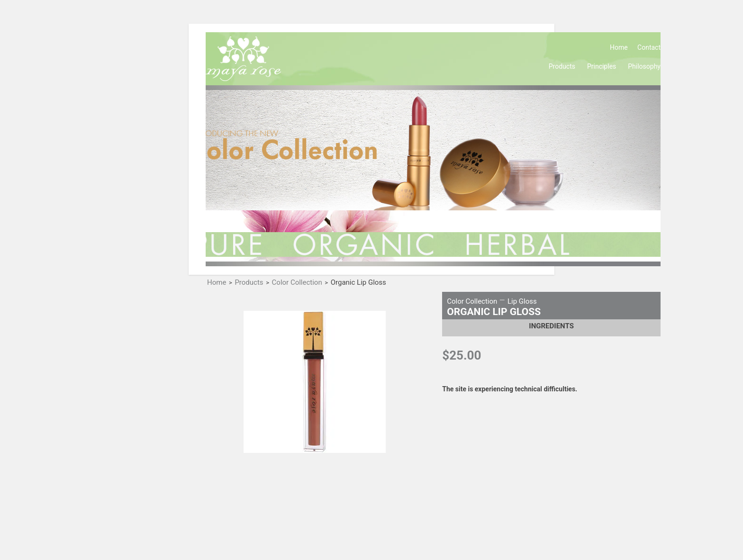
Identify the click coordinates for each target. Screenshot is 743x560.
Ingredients (551, 326)
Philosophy (644, 66)
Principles (602, 66)
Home (619, 47)
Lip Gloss (522, 301)
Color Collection (297, 283)
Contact (649, 47)
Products (562, 66)
